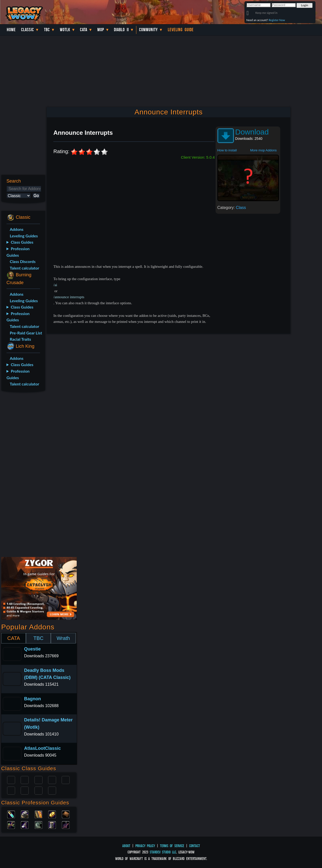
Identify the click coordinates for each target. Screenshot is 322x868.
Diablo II (121, 30)
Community (148, 30)
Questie (32, 649)
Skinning (38, 824)
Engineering (52, 814)
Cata (84, 30)
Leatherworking (66, 814)
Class (241, 208)
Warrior (52, 779)
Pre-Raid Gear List (26, 333)
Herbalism (11, 824)
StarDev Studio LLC (163, 852)
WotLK (65, 30)
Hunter (52, 790)
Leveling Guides (24, 236)
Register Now (277, 20)
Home (11, 30)
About (126, 846)
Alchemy (11, 814)
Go (36, 196)
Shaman (38, 790)
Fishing (66, 824)
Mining (25, 824)
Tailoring (52, 824)
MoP (101, 30)
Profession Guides (18, 252)
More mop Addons (263, 150)
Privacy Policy (145, 846)
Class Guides (22, 242)
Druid (25, 779)
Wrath (63, 638)
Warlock (66, 779)
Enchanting (38, 814)
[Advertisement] (22, 475)
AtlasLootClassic (43, 748)
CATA (14, 638)
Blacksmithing (25, 814)
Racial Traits (21, 339)
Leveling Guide (181, 30)
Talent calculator (25, 268)
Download (252, 132)
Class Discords (23, 261)
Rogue (11, 790)
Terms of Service (172, 846)
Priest (38, 779)
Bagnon (33, 699)
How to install (227, 150)
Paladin (11, 779)
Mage (25, 790)
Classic (28, 30)
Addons (17, 229)
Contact (195, 846)
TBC (47, 30)
